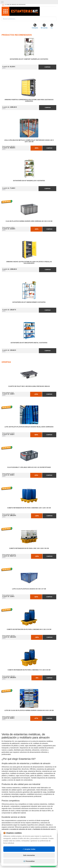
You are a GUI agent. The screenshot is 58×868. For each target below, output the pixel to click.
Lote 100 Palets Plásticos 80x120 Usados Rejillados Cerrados (29, 427)
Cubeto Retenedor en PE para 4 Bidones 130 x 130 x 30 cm (29, 508)
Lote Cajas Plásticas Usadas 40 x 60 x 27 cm (29, 589)
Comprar (47, 67)
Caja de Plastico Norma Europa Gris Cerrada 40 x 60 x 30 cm (29, 221)
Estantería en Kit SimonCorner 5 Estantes (29, 302)
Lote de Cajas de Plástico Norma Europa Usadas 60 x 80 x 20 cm (29, 710)
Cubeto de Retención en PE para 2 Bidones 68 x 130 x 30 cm (29, 629)
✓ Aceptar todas (29, 849)
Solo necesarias (29, 855)
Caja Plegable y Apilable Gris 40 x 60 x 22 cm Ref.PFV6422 (29, 467)
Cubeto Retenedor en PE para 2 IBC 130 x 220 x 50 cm (29, 548)
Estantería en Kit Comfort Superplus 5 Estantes (29, 59)
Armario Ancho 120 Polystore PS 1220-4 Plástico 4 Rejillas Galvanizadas (29, 262)
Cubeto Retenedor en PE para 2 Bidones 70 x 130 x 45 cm (29, 670)
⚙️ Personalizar (29, 861)
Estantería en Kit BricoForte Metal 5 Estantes (29, 343)
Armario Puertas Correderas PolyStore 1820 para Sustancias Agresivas (29, 100)
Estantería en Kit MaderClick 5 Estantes (29, 181)
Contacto (35, 26)
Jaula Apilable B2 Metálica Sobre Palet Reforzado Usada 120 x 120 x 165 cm (29, 141)
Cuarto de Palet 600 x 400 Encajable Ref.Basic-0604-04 (29, 386)
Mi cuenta (44, 26)
